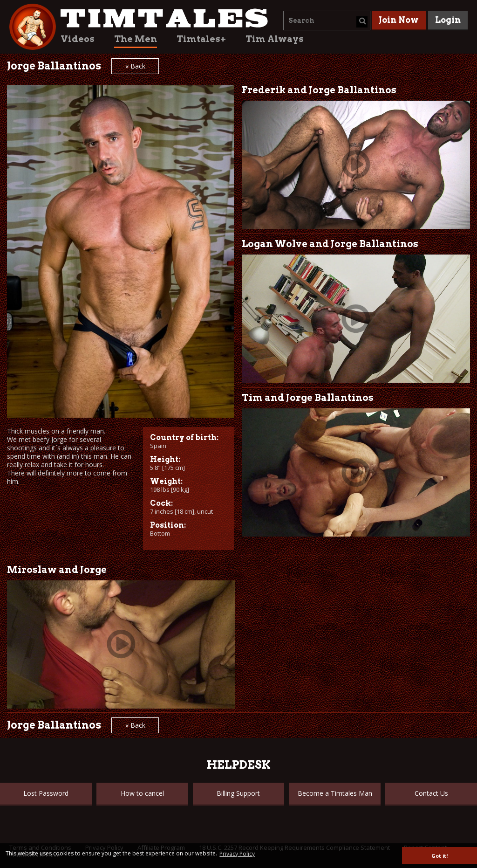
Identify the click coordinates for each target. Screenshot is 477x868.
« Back (135, 66)
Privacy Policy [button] (237, 854)
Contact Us (431, 793)
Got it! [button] (440, 856)
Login (448, 20)
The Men (136, 39)
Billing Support (238, 793)
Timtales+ (201, 39)
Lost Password (46, 793)
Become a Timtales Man (335, 793)
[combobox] (327, 21)
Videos (78, 39)
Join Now (399, 20)
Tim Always (275, 39)
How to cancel (142, 793)
